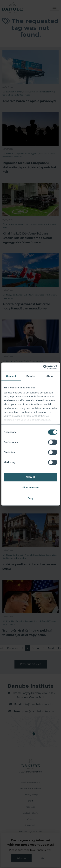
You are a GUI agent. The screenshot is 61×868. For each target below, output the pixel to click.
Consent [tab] (11, 376)
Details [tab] (31, 376)
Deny (30, 498)
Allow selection (30, 487)
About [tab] (50, 376)
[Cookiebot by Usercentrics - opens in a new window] (43, 367)
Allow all (30, 477)
